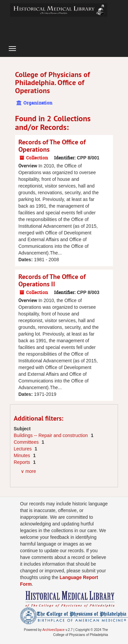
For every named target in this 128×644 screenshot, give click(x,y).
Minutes (23, 455)
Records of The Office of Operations (52, 146)
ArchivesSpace (54, 630)
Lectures (23, 449)
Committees (27, 442)
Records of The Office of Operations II (52, 280)
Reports (23, 462)
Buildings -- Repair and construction (51, 435)
